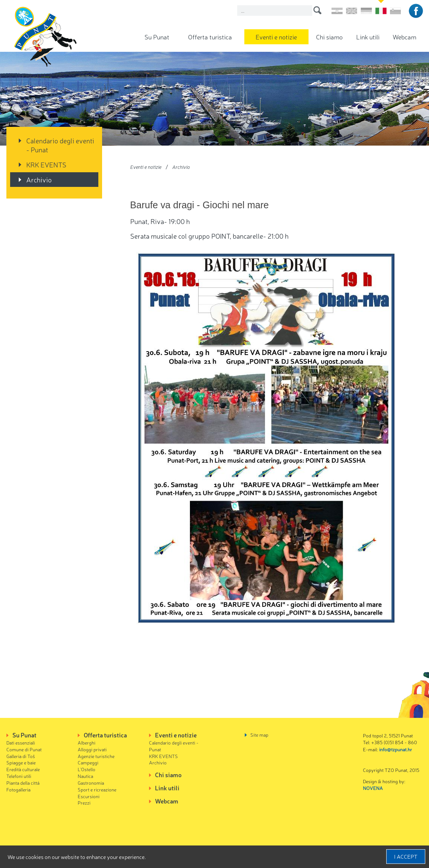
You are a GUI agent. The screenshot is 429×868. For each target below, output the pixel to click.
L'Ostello (87, 769)
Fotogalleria (18, 789)
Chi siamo (329, 37)
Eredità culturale (23, 769)
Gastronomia (91, 783)
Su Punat (157, 37)
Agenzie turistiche (96, 756)
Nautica (85, 776)
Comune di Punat (24, 749)
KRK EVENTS (46, 164)
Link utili (368, 37)
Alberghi (87, 742)
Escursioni (89, 796)
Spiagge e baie (21, 762)
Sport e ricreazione (97, 789)
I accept (406, 856)
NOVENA (373, 788)
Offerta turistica (210, 37)
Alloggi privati (92, 749)
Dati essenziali (21, 742)
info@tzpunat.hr (396, 749)
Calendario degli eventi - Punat (60, 145)
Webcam (404, 37)
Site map (259, 735)
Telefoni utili (19, 776)
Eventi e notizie (276, 37)
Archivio (39, 179)
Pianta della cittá (23, 783)
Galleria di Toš (21, 756)
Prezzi (84, 803)
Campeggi (88, 762)
